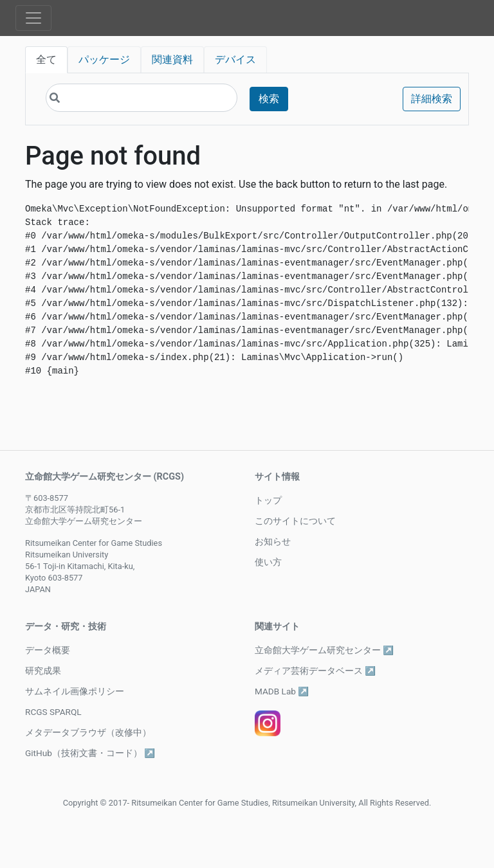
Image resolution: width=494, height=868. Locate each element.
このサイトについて (295, 521)
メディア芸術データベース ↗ (315, 671)
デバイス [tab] (235, 59)
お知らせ (273, 541)
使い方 (268, 562)
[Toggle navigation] (33, 18)
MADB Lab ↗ (282, 691)
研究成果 (43, 671)
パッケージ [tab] (104, 59)
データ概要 (48, 650)
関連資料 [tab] (172, 59)
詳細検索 (432, 99)
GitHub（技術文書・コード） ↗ (90, 753)
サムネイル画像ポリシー (75, 691)
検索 (269, 99)
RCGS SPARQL (53, 712)
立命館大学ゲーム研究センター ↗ (324, 650)
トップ (268, 500)
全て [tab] (46, 59)
